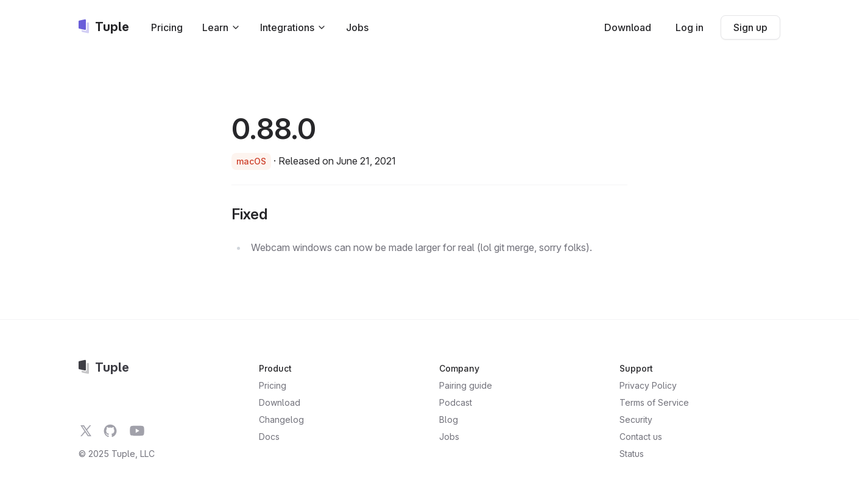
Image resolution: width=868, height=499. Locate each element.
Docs (269, 437)
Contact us (641, 437)
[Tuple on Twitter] (86, 431)
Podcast (456, 402)
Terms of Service (654, 402)
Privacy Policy (648, 385)
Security (636, 419)
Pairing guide (466, 385)
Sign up (750, 27)
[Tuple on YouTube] (137, 431)
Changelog (281, 419)
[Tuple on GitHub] (110, 431)
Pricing (167, 27)
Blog (449, 419)
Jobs (357, 27)
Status (632, 454)
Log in (690, 27)
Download (628, 27)
